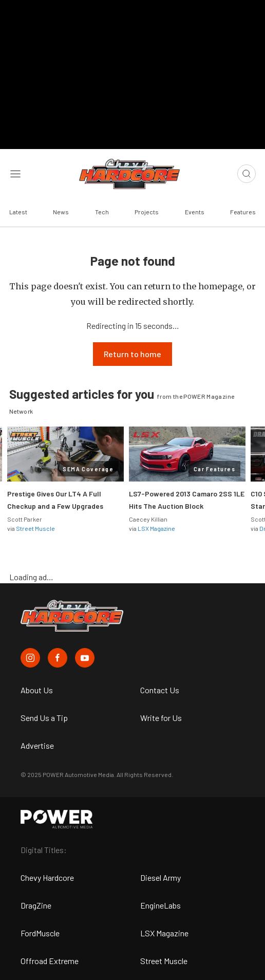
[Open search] (247, 174)
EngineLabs (160, 905)
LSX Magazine (156, 528)
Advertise (37, 745)
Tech (102, 212)
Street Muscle (35, 528)
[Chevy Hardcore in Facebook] (58, 658)
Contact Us (160, 690)
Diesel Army (160, 877)
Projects (147, 212)
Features (243, 212)
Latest (18, 212)
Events (195, 212)
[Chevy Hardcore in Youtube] (85, 658)
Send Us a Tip (44, 718)
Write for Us (161, 718)
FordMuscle (40, 933)
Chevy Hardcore (47, 877)
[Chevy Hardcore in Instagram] (30, 658)
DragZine (36, 905)
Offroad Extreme (50, 961)
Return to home (132, 354)
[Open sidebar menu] (15, 174)
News (61, 212)
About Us (37, 690)
